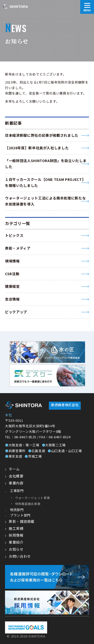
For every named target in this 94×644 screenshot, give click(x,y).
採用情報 (16, 535)
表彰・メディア (18, 248)
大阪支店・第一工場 (22, 445)
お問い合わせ (20, 556)
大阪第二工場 (54, 445)
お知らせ (16, 549)
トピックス (14, 235)
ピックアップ (16, 312)
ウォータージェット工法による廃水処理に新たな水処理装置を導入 (45, 201)
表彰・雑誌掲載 (22, 521)
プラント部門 (20, 515)
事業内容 (16, 483)
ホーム (14, 469)
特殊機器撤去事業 (28, 504)
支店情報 (12, 299)
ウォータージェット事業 (32, 498)
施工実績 (16, 528)
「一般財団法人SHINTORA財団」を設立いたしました (46, 164)
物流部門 (17, 510)
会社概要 (16, 476)
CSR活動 (12, 274)
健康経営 (12, 286)
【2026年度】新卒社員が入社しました (37, 148)
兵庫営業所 (15, 451)
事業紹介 (16, 542)
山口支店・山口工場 (65, 451)
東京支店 (14, 456)
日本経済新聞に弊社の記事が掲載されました (42, 135)
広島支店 (37, 451)
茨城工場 (33, 456)
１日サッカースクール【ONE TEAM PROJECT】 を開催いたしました (45, 182)
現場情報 (12, 261)
